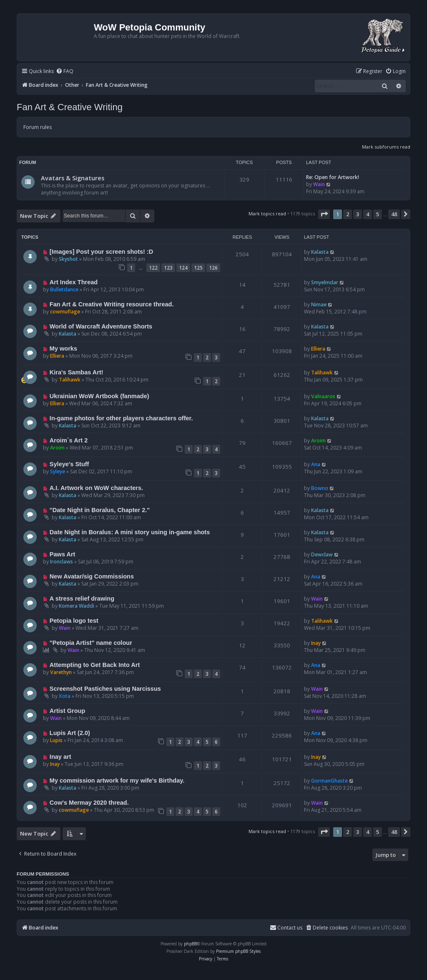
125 (198, 268)
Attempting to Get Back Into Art (95, 665)
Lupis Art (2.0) (70, 733)
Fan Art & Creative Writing (70, 107)
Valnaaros (323, 396)
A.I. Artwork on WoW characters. (96, 488)
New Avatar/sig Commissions (92, 576)
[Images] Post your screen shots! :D (101, 252)
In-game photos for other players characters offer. (121, 418)
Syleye (58, 471)
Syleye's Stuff (69, 464)
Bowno (320, 488)
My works (63, 349)
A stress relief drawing (82, 599)
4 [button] (368, 214)
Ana (316, 464)
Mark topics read (267, 213)
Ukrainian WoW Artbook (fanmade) (99, 396)
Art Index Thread (74, 282)
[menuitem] (65, 72)
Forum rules (38, 127)
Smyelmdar (325, 282)
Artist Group (67, 711)
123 (168, 268)
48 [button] (394, 214)
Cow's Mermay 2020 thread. (89, 803)
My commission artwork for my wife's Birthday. (117, 780)
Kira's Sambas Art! (77, 372)
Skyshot (68, 259)
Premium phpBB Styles (238, 951)
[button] (324, 214)
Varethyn (61, 672)
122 (153, 268)
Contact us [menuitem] (286, 928)
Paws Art (63, 554)
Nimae (319, 304)
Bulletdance (64, 289)
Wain (319, 184)
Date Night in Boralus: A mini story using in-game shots (130, 532)
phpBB (190, 944)
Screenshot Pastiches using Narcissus (105, 689)
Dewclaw (322, 554)
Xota (65, 696)
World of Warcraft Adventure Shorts (101, 326)
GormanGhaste (329, 781)
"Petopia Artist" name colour (91, 643)
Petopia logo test (74, 621)
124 (183, 268)
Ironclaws (62, 562)
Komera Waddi (77, 606)
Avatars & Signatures (73, 178)
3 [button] (358, 214)
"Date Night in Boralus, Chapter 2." (100, 510)
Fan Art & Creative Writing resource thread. (112, 304)
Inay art (60, 757)
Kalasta (320, 252)
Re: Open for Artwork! (333, 177)
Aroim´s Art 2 (69, 440)
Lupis (56, 740)
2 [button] (348, 214)
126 (213, 268)
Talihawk (70, 380)
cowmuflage (65, 312)
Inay (316, 643)
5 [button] (378, 214)
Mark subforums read (386, 147)
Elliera (57, 356)
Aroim (57, 448)
